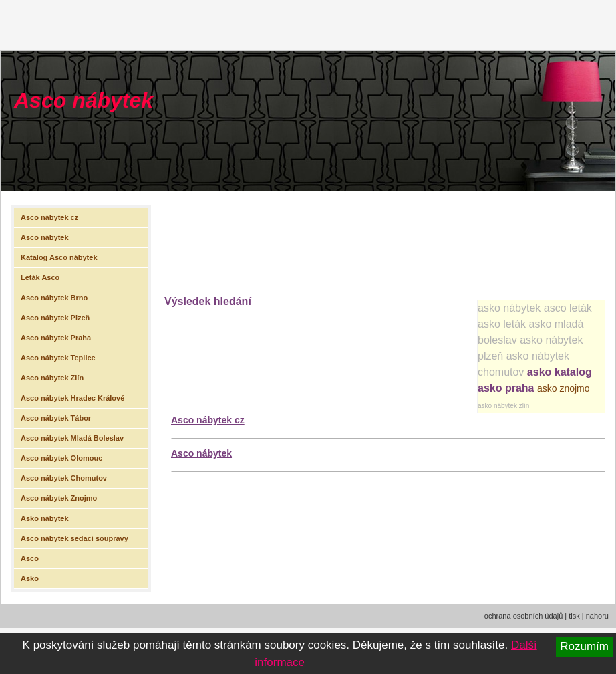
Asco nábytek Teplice (58, 358)
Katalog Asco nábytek (59, 257)
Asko (30, 578)
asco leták (568, 308)
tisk (574, 616)
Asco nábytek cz (208, 420)
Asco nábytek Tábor (56, 418)
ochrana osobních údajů (523, 616)
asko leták (502, 324)
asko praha (506, 388)
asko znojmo (564, 388)
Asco (30, 558)
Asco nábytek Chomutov (64, 478)
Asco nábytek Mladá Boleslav (72, 438)
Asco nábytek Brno (54, 298)
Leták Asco (40, 277)
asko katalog (560, 372)
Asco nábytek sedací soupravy (74, 538)
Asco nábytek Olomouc (61, 458)
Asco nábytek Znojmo (59, 498)
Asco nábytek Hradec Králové (72, 398)
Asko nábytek (45, 518)
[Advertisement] (207, 240)
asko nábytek (509, 308)
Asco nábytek (84, 100)
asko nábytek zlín (503, 406)
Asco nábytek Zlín (52, 378)
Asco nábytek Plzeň (55, 318)
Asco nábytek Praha (56, 338)
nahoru (597, 616)
